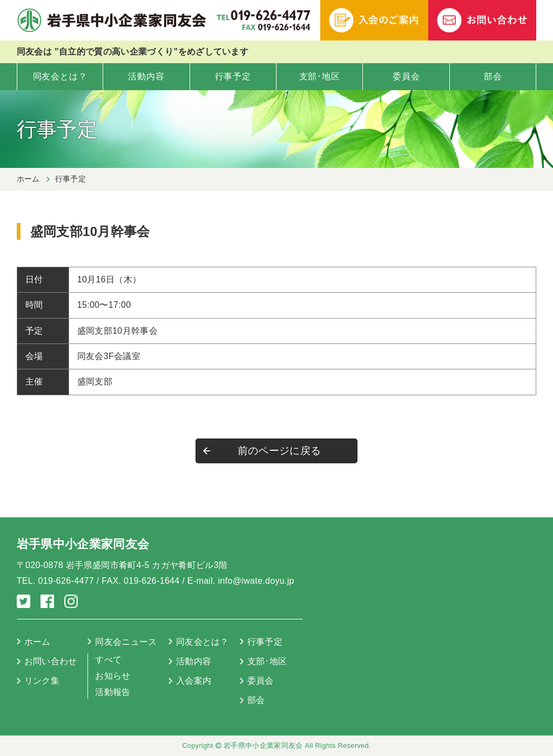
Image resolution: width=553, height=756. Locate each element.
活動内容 (146, 76)
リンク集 (42, 681)
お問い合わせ (51, 661)
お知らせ (113, 676)
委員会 (406, 76)
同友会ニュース (126, 642)
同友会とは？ (60, 76)
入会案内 (194, 681)
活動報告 (113, 692)
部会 (493, 76)
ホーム (28, 179)
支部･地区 (320, 76)
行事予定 (233, 76)
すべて (108, 660)
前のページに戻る (279, 451)
